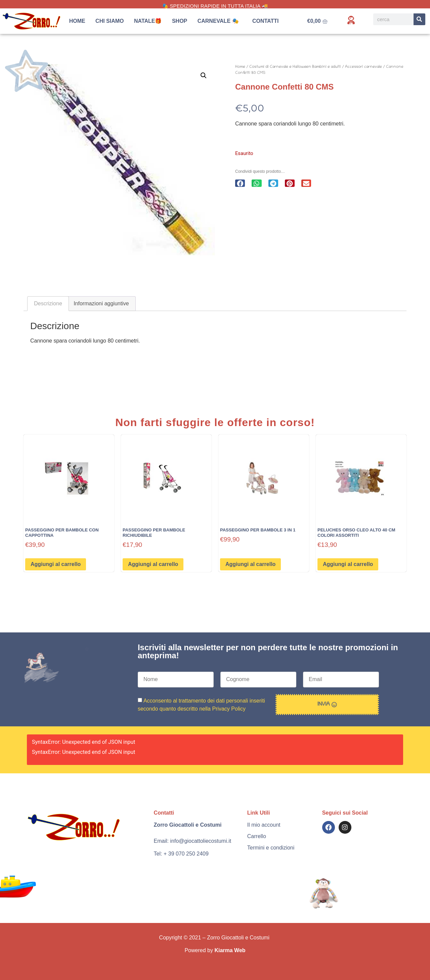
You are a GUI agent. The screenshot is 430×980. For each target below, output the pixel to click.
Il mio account (264, 825)
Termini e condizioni (271, 848)
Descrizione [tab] (48, 303)
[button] (204, 75)
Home (77, 21)
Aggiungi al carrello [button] (56, 564)
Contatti (266, 21)
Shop (180, 21)
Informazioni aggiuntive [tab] (101, 303)
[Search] (419, 19)
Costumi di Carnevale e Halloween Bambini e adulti (295, 67)
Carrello (257, 836)
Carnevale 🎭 (220, 21)
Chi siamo (110, 21)
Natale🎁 (148, 21)
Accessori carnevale (363, 67)
